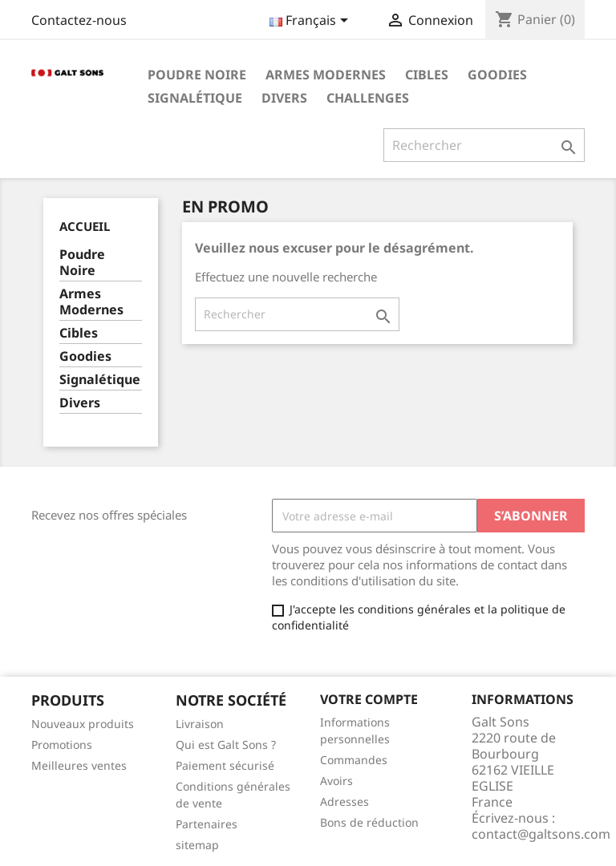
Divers (284, 98)
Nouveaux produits (83, 724)
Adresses (344, 801)
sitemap (197, 845)
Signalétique (195, 98)
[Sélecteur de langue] (312, 22)
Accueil (85, 226)
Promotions (62, 745)
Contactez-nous (79, 20)
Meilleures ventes (79, 765)
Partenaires (207, 824)
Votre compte (369, 699)
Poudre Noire (197, 75)
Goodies (497, 75)
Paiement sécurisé (225, 765)
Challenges (368, 98)
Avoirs (336, 781)
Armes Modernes (326, 75)
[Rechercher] (484, 145)
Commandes (354, 760)
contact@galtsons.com (541, 834)
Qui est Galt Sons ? (226, 745)
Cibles (427, 75)
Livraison (200, 724)
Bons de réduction (369, 822)
